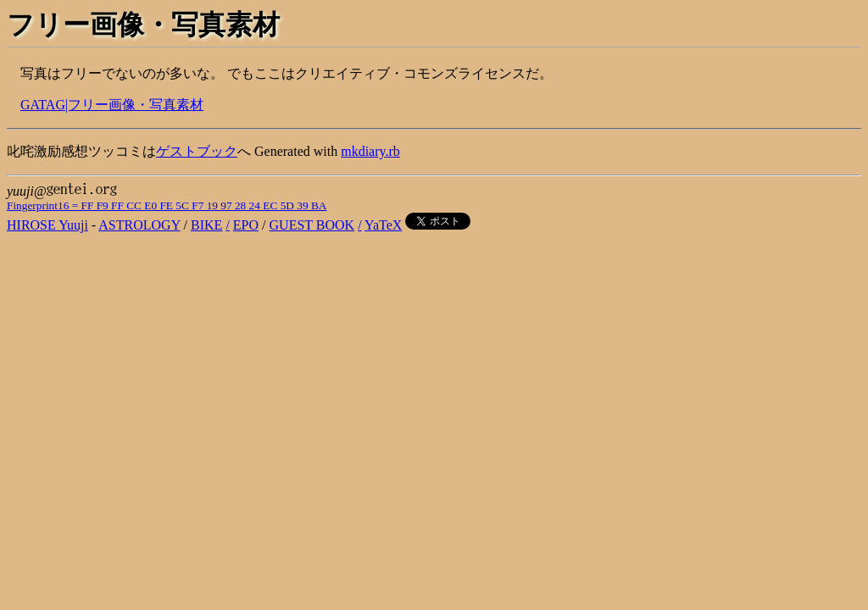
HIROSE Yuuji (47, 225)
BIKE (206, 225)
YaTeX (383, 225)
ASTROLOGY (139, 225)
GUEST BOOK (312, 225)
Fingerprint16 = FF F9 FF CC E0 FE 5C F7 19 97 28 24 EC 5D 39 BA (167, 205)
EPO (246, 225)
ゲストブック (197, 151)
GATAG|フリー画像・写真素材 (112, 105)
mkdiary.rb (370, 151)
